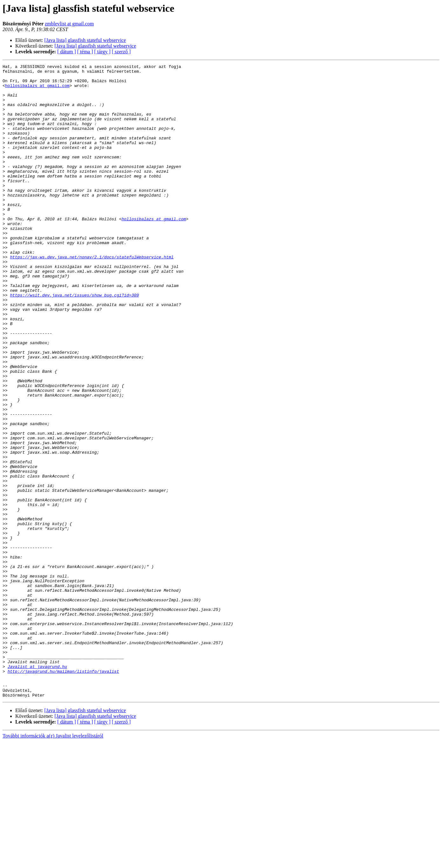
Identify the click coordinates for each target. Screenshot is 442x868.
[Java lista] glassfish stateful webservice (85, 40)
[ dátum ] (67, 52)
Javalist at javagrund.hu (37, 787)
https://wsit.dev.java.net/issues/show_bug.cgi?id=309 (74, 342)
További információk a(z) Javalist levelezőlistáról (53, 862)
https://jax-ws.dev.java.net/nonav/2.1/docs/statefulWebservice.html (92, 296)
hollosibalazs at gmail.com (37, 90)
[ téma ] (85, 52)
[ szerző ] (121, 52)
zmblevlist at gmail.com (69, 24)
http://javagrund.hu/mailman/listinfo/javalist (63, 793)
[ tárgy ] (102, 52)
